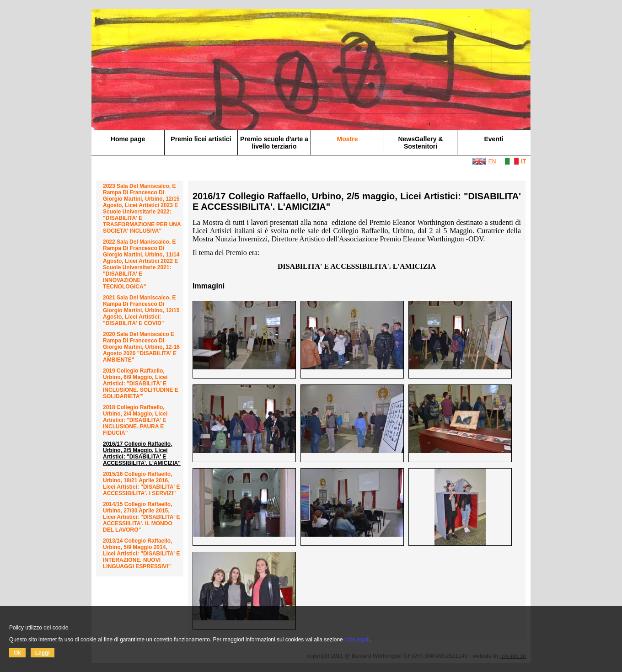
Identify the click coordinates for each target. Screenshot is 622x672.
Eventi (493, 139)
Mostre (348, 139)
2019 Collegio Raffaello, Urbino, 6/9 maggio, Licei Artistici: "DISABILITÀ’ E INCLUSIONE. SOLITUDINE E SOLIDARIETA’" (141, 384)
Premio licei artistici (201, 139)
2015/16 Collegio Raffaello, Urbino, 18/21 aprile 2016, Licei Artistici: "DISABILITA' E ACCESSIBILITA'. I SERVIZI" (142, 484)
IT (523, 161)
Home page (128, 139)
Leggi (43, 653)
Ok (17, 653)
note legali (357, 640)
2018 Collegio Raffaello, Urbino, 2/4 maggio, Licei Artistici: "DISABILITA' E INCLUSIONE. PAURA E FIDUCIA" (135, 420)
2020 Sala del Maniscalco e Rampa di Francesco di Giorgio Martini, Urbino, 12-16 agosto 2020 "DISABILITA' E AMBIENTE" (141, 347)
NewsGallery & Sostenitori (420, 143)
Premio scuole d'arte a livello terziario (274, 143)
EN (492, 161)
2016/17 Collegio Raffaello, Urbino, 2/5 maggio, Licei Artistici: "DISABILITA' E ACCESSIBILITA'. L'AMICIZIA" (142, 453)
